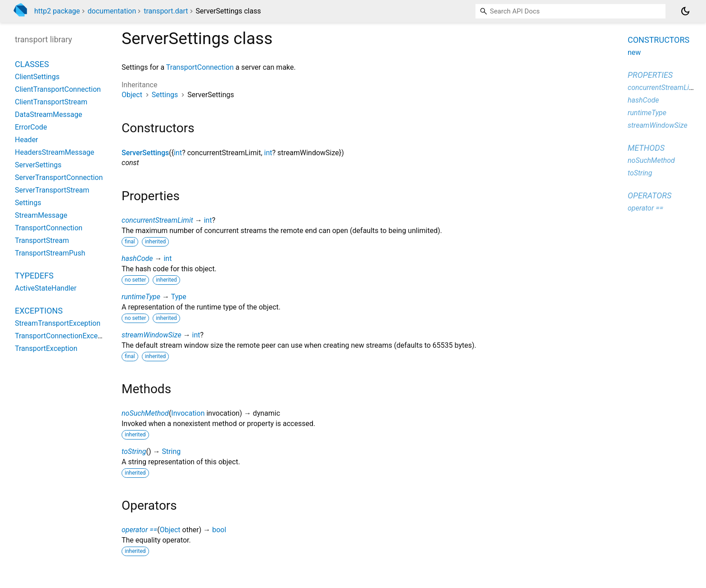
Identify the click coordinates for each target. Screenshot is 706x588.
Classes (32, 64)
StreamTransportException (58, 323)
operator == (139, 530)
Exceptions (39, 311)
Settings (165, 95)
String (171, 451)
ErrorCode (31, 127)
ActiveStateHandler (46, 288)
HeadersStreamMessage (54, 152)
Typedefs (34, 276)
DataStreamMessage (49, 114)
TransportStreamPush (50, 253)
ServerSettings (145, 153)
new (634, 52)
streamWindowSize (152, 335)
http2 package (57, 11)
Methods (646, 148)
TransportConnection (200, 67)
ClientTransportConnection (58, 89)
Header (27, 140)
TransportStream (42, 240)
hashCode (137, 258)
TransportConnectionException (64, 336)
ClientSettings (37, 77)
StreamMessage (41, 215)
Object (132, 95)
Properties (650, 75)
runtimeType (141, 297)
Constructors (658, 40)
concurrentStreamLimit (157, 220)
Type (179, 297)
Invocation (188, 413)
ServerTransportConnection (59, 177)
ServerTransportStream (52, 190)
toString (134, 451)
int (178, 153)
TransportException (46, 348)
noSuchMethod (145, 413)
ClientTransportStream (51, 102)
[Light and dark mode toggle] (685, 11)
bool (219, 530)
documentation (112, 11)
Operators (649, 195)
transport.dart (166, 11)
